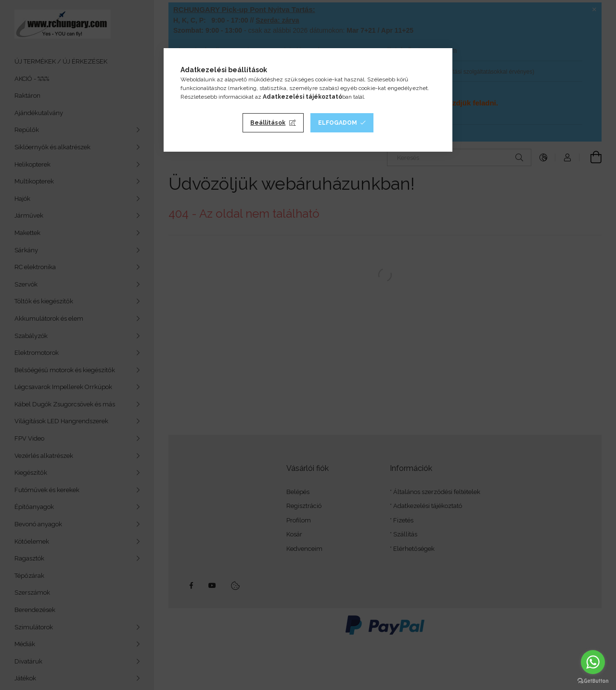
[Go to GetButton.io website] (593, 680)
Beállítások (268, 123)
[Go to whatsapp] (593, 662)
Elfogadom (338, 123)
